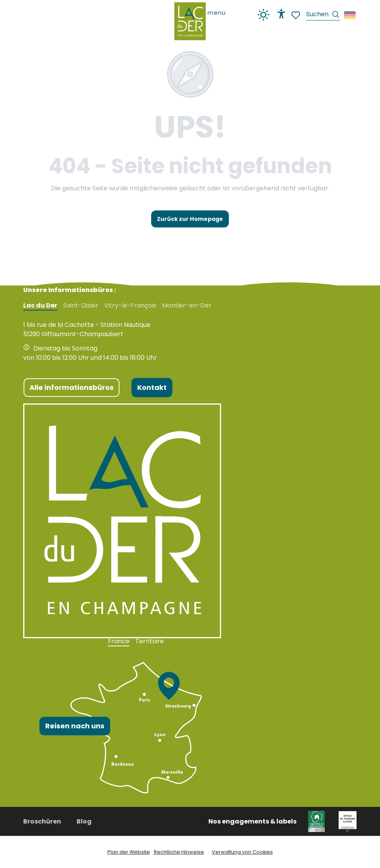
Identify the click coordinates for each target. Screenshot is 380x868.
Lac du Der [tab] (40, 306)
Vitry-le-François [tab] (130, 306)
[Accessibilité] (281, 14)
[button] (323, 15)
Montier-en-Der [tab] (187, 306)
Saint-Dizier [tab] (81, 306)
